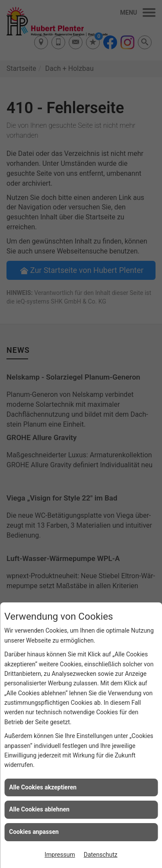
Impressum (60, 855)
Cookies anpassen (34, 832)
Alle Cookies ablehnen (39, 809)
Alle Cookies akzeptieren (43, 787)
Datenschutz (101, 855)
